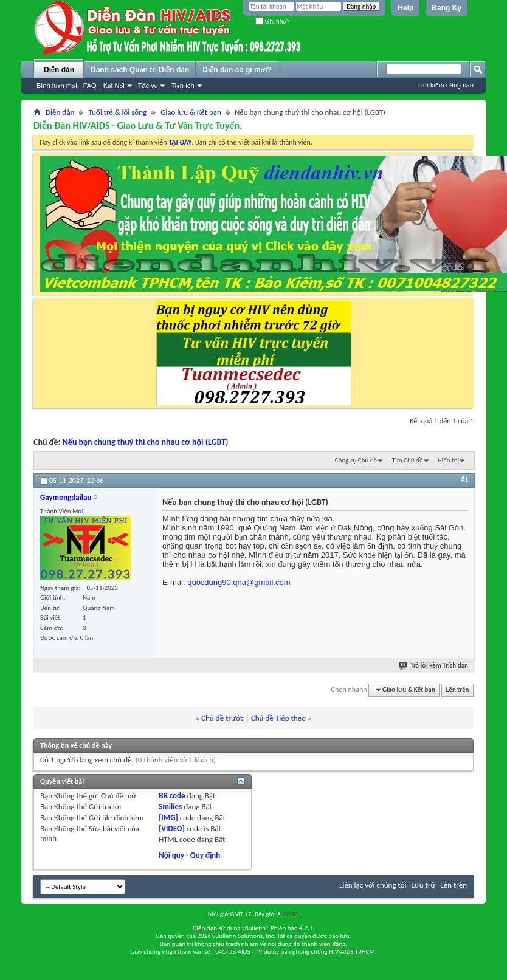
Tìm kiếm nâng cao (445, 85)
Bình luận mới (57, 86)
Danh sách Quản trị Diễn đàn (140, 70)
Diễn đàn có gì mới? (237, 70)
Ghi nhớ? (273, 22)
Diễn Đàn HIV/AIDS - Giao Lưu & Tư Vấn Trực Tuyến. (138, 125)
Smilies (170, 807)
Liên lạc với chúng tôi (373, 885)
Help (405, 8)
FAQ (90, 86)
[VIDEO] (172, 828)
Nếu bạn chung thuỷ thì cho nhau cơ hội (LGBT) (146, 442)
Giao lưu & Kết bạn (191, 112)
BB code (172, 796)
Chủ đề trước (222, 718)
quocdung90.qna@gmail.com (239, 582)
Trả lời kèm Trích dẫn (434, 666)
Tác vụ (148, 86)
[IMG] (168, 817)
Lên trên (458, 690)
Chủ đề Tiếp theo (278, 718)
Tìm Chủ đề (408, 460)
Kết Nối (114, 86)
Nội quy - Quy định (189, 855)
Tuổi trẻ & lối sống (117, 112)
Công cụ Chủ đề (356, 460)
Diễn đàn (59, 70)
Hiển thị (448, 460)
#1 (464, 479)
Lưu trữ (424, 885)
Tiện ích (182, 86)
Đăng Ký (447, 8)
